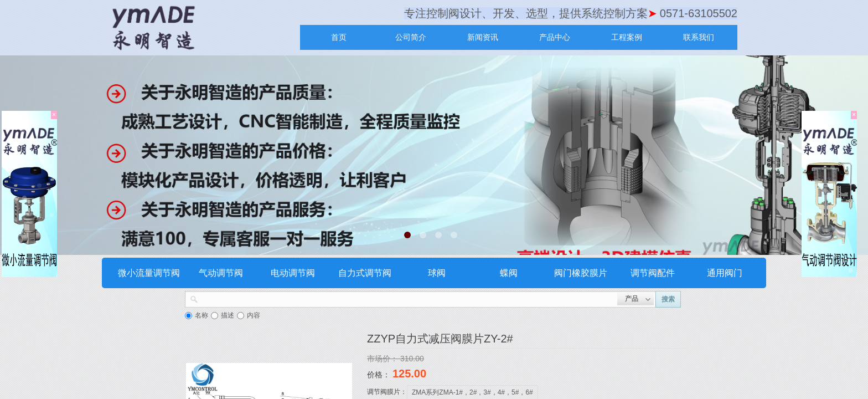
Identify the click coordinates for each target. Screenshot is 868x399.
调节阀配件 (653, 273)
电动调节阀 (293, 273)
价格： (380, 375)
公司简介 (411, 37)
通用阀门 (725, 273)
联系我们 (699, 37)
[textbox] (408, 298)
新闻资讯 (483, 37)
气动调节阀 (221, 273)
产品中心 (555, 37)
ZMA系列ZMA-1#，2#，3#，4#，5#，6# (472, 392)
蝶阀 (509, 273)
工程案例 (627, 37)
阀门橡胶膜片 (581, 273)
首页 (339, 37)
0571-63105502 (699, 13)
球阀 (437, 273)
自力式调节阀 (365, 273)
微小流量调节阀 (149, 273)
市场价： (384, 359)
